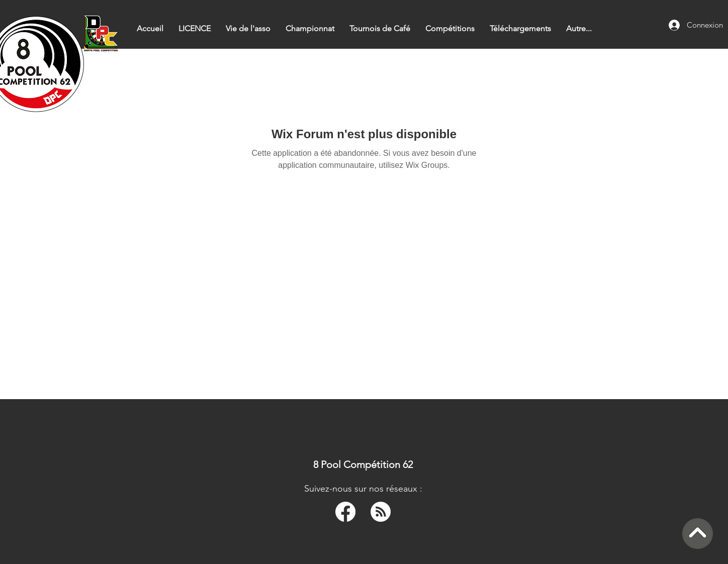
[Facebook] (345, 512)
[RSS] (381, 512)
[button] (310, 28)
